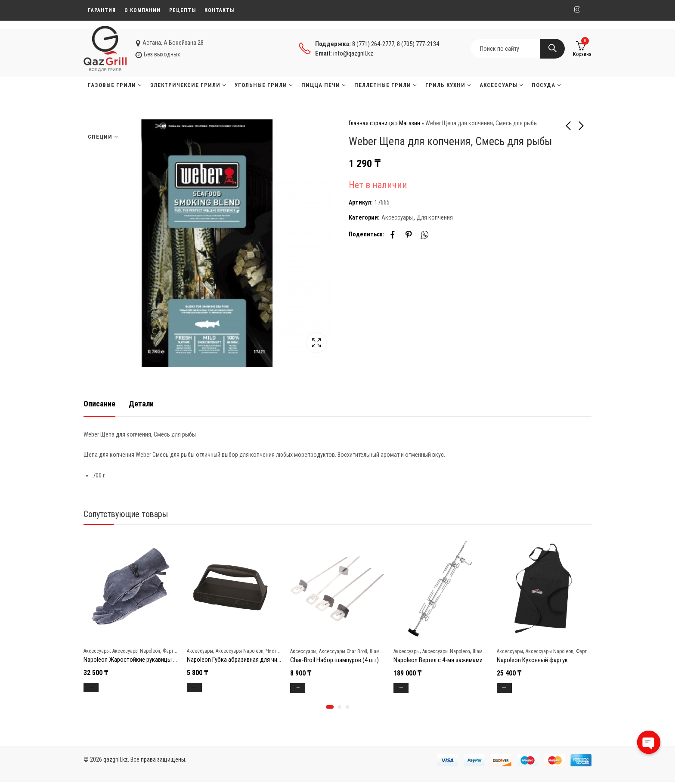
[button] (330, 709)
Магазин (410, 123)
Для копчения (435, 217)
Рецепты (183, 10)
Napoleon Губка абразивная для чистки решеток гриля (258, 660)
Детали (141, 403)
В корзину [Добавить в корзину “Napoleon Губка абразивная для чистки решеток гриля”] (203, 687)
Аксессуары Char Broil (343, 651)
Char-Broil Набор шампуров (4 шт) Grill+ (341, 660)
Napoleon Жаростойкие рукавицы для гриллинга (147, 660)
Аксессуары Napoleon (136, 651)
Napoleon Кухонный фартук (532, 660)
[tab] (99, 404)
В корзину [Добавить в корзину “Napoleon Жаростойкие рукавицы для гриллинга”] (100, 687)
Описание (99, 403)
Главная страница (371, 123)
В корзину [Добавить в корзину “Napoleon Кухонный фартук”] (513, 688)
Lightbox (316, 343)
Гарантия (102, 10)
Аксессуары (397, 217)
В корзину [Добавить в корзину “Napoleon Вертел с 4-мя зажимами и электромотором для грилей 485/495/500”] (410, 688)
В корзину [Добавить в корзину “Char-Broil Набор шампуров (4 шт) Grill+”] (306, 688)
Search (552, 49)
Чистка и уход (281, 651)
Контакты (219, 10)
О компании (142, 10)
